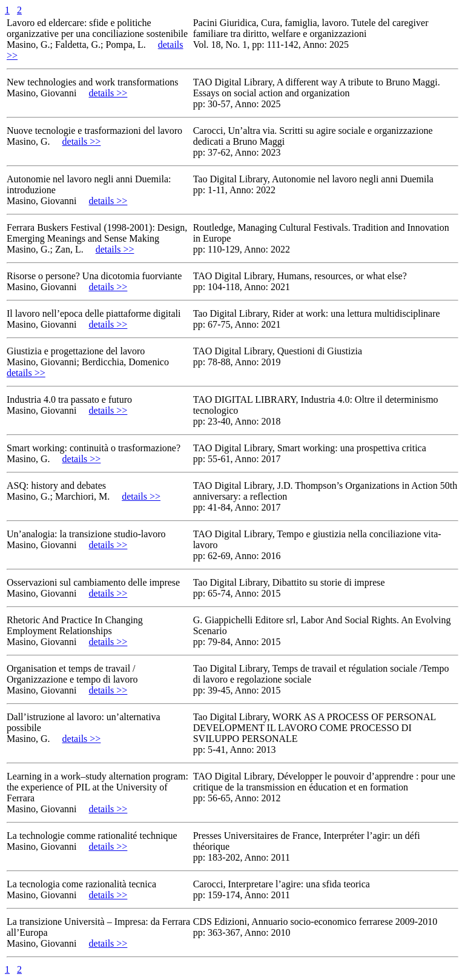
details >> (108, 93)
